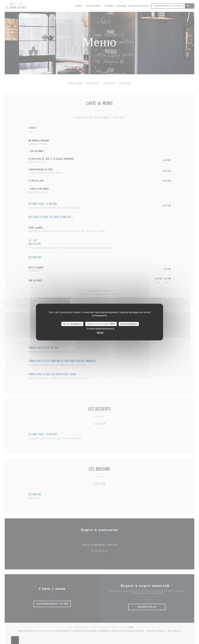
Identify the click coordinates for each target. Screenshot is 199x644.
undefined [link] (100, 333)
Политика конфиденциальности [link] (101, 328)
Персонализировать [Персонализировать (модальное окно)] (129, 324)
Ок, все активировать (72, 324)
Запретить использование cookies (101, 324)
